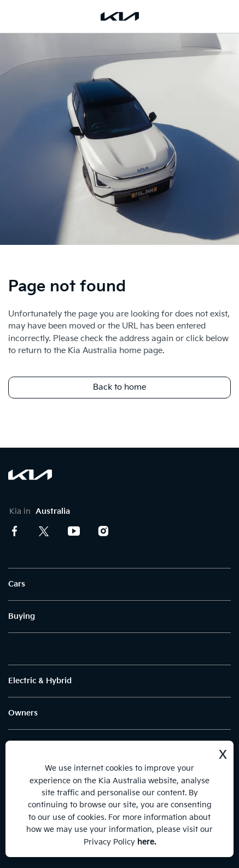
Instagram (103, 531)
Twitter (44, 531)
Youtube (74, 531)
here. (147, 842)
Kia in (40, 511)
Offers (21, 649)
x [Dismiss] (223, 753)
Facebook (15, 531)
